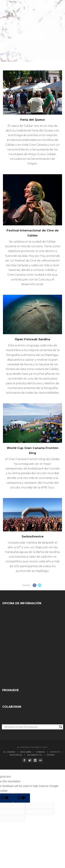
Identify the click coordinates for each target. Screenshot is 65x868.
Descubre (26, 752)
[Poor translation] (21, 798)
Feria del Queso (33, 120)
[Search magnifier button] (61, 727)
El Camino (9, 752)
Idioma (51, 755)
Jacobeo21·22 (34, 755)
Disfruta (55, 752)
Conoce (41, 752)
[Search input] (31, 727)
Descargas (16, 755)
